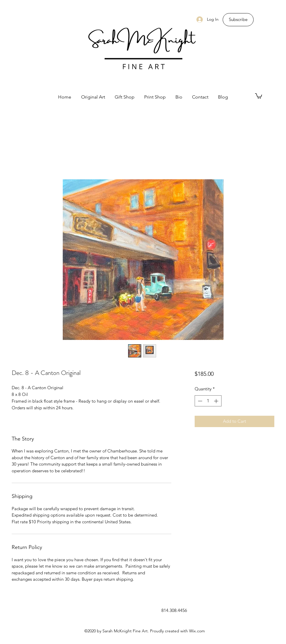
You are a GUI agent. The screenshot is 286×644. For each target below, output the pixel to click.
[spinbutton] (208, 401)
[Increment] (217, 401)
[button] (259, 96)
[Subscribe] (238, 20)
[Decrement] (199, 401)
